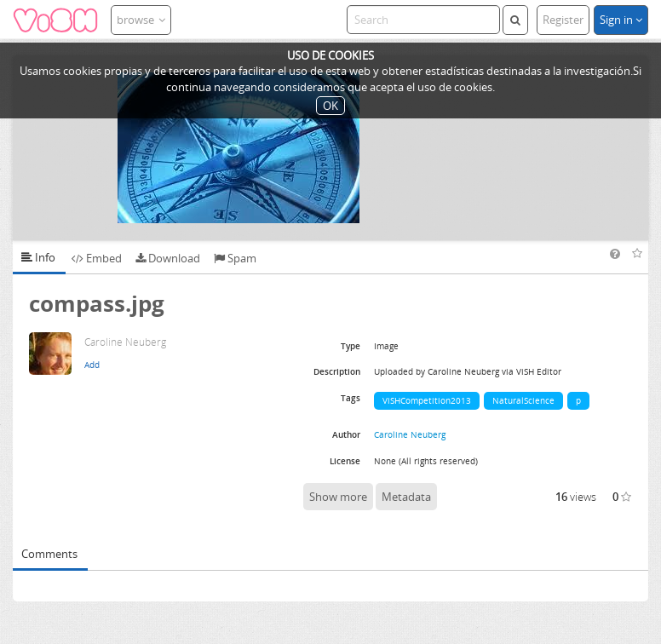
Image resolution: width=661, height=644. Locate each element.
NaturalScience (523, 400)
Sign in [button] (621, 20)
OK (330, 106)
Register (563, 20)
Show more (338, 497)
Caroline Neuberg (410, 434)
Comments (49, 554)
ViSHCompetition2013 (427, 400)
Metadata (406, 497)
